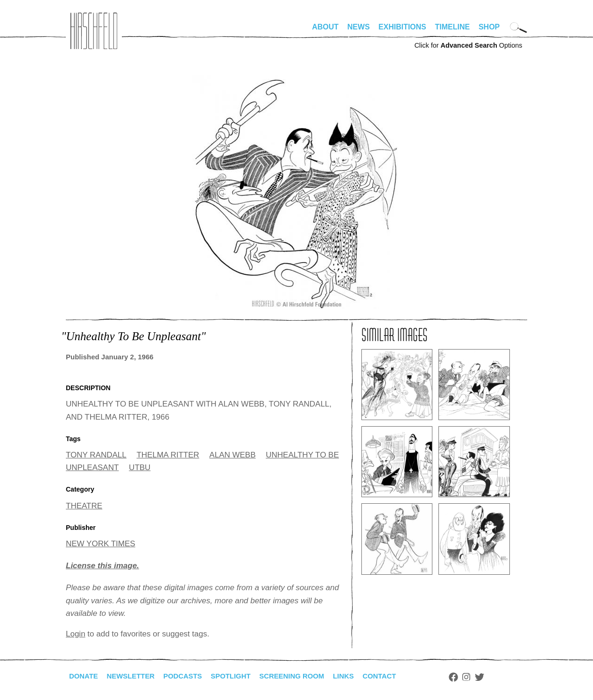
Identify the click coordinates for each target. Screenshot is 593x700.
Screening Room (306, 676)
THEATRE (84, 506)
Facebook (473, 677)
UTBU (140, 468)
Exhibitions (402, 27)
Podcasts (190, 676)
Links (360, 676)
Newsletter (134, 676)
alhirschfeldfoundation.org (94, 31)
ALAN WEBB (232, 455)
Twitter (500, 677)
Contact (399, 676)
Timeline (453, 27)
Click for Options (468, 45)
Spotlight (241, 676)
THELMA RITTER (168, 455)
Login (76, 634)
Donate (85, 676)
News (359, 27)
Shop (489, 27)
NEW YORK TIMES (101, 544)
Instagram (487, 677)
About (325, 27)
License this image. (102, 566)
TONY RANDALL (96, 455)
